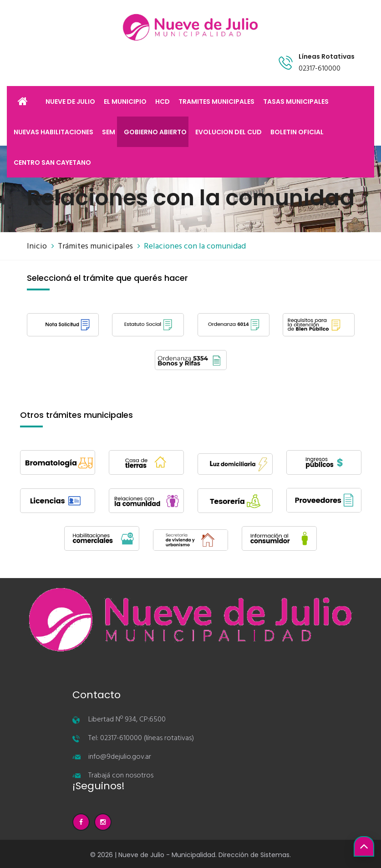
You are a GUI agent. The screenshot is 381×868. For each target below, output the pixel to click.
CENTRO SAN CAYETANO (52, 162)
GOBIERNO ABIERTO (155, 132)
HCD (163, 102)
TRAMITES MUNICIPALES (216, 102)
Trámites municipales (95, 246)
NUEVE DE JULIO (70, 102)
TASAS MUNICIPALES (296, 102)
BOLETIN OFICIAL (297, 132)
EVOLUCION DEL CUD (229, 132)
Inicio (37, 246)
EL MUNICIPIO (125, 102)
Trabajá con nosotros (121, 776)
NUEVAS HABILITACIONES (53, 132)
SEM (109, 132)
